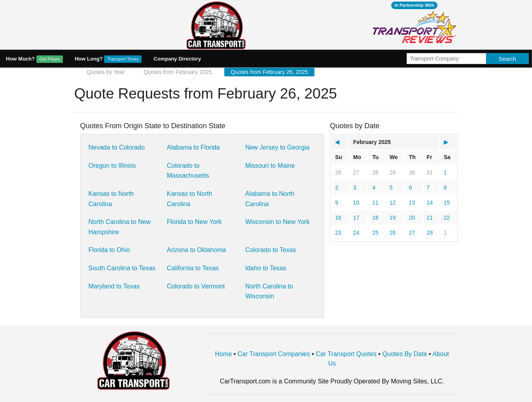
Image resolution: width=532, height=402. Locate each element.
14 (430, 203)
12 (393, 203)
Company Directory (177, 59)
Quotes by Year (106, 72)
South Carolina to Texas (122, 268)
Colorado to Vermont (196, 286)
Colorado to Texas (271, 250)
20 (412, 218)
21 (430, 218)
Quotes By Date (405, 354)
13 (412, 203)
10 (356, 203)
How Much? (34, 59)
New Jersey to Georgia (277, 147)
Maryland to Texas (114, 286)
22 (447, 218)
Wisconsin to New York (277, 222)
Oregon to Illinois (112, 166)
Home (223, 354)
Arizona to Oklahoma (196, 250)
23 (338, 233)
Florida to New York (194, 222)
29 (393, 173)
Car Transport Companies (274, 354)
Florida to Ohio (109, 250)
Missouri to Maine (270, 166)
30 (412, 173)
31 (430, 173)
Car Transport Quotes (346, 354)
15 (447, 203)
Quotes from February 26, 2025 (269, 72)
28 (375, 173)
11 (375, 203)
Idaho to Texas (266, 268)
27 (356, 173)
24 (356, 233)
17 (356, 218)
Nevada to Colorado (117, 147)
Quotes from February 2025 (178, 72)
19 (393, 218)
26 (338, 173)
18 (375, 218)
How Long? (108, 59)
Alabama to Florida (193, 147)
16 (338, 218)
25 (375, 233)
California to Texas (193, 268)
